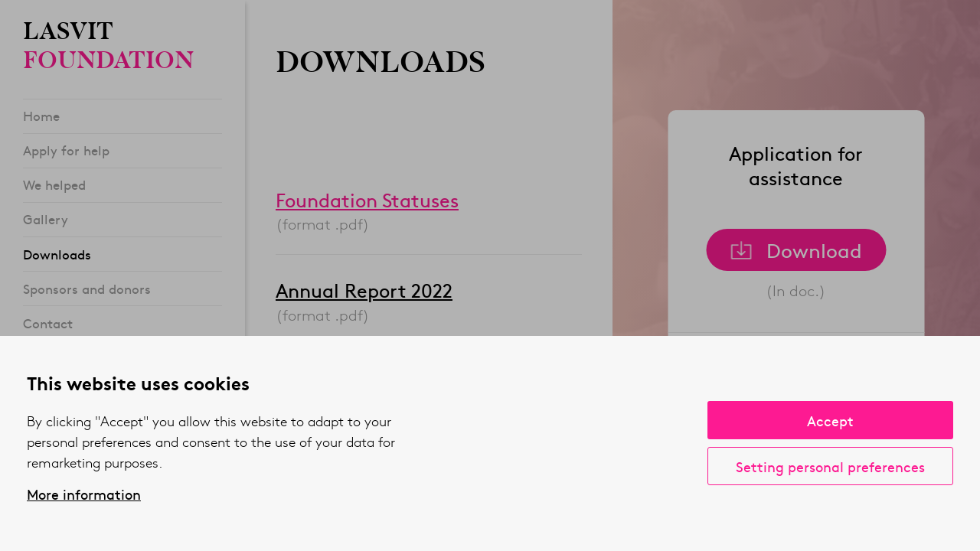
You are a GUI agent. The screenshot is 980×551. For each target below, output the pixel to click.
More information (84, 494)
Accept (830, 421)
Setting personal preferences (830, 466)
